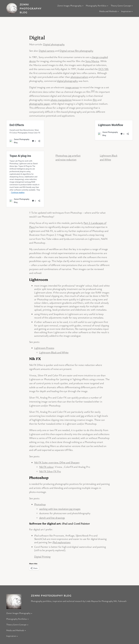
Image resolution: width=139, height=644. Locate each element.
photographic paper (40, 104)
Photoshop (40, 504)
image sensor (72, 87)
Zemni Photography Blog (31, 8)
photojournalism (79, 77)
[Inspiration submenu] (132, 11)
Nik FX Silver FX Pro (50, 471)
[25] (93, 91)
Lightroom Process (44, 348)
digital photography (67, 81)
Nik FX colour (46, 467)
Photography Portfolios (96, 6)
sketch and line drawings (52, 518)
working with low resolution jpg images (60, 509)
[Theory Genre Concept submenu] (132, 6)
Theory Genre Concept (121, 6)
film (95, 100)
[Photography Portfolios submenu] (108, 6)
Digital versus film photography (76, 51)
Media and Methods (108, 11)
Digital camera (47, 51)
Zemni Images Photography (69, 6)
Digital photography (54, 44)
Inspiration (126, 11)
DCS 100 (103, 69)
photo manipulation (61, 100)
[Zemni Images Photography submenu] (83, 6)
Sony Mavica (92, 61)
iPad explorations (61, 542)
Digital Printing (42, 557)
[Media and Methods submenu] (118, 11)
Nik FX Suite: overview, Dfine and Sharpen (57, 462)
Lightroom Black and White (54, 352)
